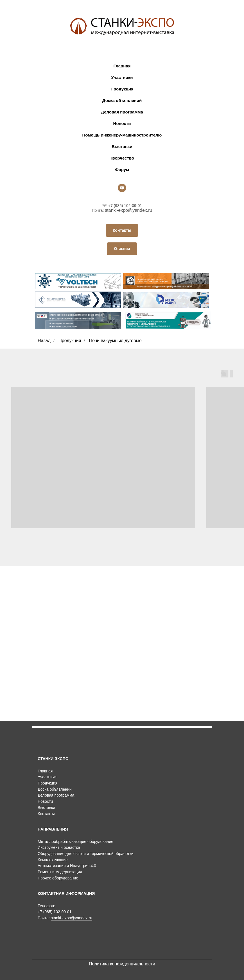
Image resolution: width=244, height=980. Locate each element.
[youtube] (122, 188)
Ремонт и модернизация (60, 872)
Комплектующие (53, 860)
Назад (44, 341)
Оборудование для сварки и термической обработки (86, 854)
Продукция (122, 89)
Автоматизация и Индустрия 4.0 (67, 866)
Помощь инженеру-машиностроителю (122, 135)
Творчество (122, 158)
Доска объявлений (122, 100)
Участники (122, 77)
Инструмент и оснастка (59, 847)
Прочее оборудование (58, 878)
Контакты (46, 814)
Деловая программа (122, 112)
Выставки (122, 146)
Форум (122, 170)
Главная (122, 66)
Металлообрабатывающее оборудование (75, 842)
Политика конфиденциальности (122, 964)
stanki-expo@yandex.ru (128, 210)
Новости (122, 123)
